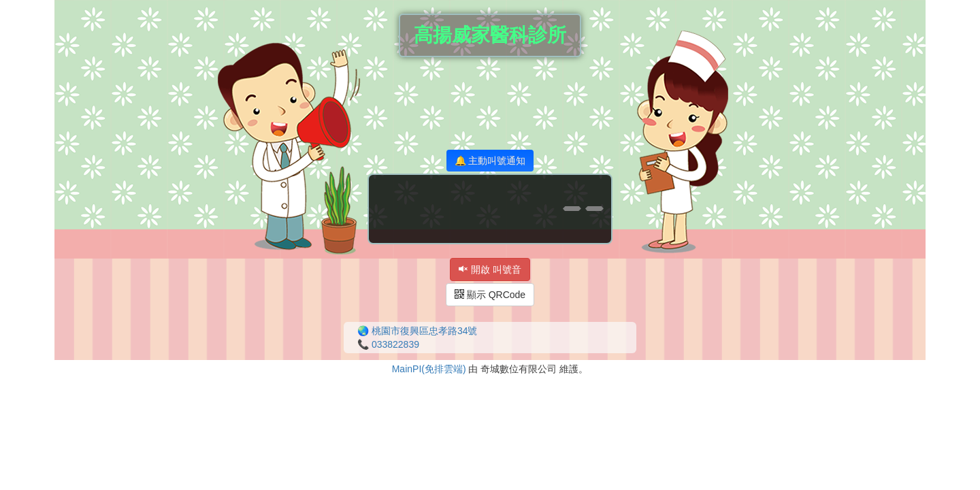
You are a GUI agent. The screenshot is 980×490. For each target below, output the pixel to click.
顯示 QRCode (490, 295)
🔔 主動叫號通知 (490, 161)
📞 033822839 (388, 344)
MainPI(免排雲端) (429, 369)
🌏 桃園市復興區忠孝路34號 (417, 331)
